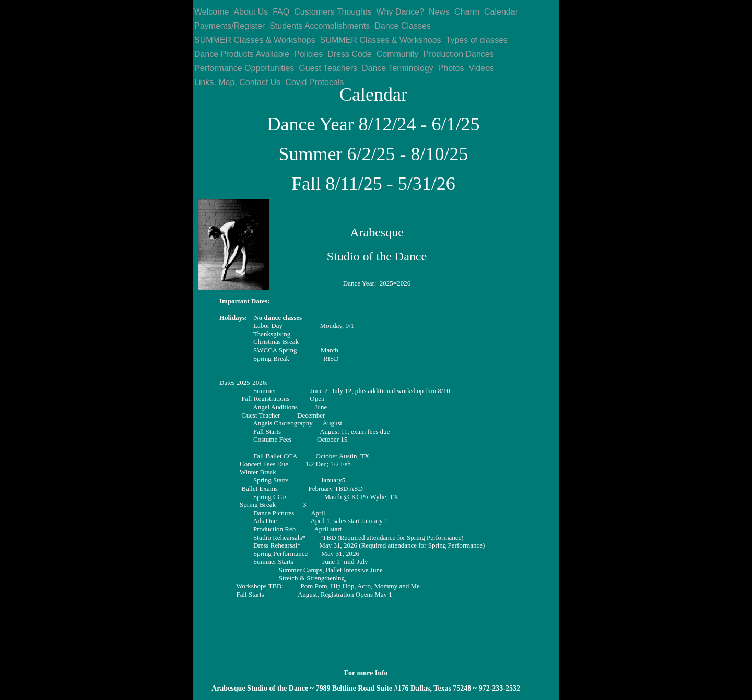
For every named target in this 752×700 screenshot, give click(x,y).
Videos (481, 68)
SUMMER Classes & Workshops (255, 40)
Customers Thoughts (333, 12)
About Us (251, 12)
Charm (467, 12)
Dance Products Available (242, 54)
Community (398, 54)
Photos (451, 68)
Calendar (501, 12)
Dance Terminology (398, 68)
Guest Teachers (328, 68)
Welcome (211, 12)
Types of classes (477, 40)
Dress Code (349, 54)
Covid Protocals (314, 82)
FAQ (281, 12)
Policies (308, 54)
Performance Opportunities (244, 68)
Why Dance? (400, 12)
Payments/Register (230, 26)
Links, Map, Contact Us (237, 82)
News (439, 12)
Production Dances (459, 54)
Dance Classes (403, 26)
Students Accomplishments (320, 26)
